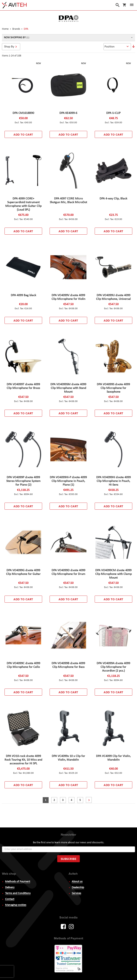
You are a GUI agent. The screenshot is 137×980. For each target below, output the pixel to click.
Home (6, 29)
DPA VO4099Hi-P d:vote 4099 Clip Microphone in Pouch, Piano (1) (68, 481)
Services (76, 893)
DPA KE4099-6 (68, 113)
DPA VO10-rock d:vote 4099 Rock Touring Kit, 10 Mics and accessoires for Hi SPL (23, 760)
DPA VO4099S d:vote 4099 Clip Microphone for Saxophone (113, 388)
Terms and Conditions (18, 893)
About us (77, 882)
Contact (10, 899)
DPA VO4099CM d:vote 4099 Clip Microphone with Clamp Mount (113, 574)
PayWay (69, 959)
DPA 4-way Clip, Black (113, 199)
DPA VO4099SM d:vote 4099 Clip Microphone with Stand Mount (68, 388)
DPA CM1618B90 (23, 113)
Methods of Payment (18, 882)
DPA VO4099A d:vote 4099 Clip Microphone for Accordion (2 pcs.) (113, 667)
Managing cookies (16, 905)
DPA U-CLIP (113, 113)
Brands (16, 29)
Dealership (78, 888)
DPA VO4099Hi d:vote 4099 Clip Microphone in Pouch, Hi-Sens (113, 481)
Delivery (10, 888)
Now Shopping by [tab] (15, 38)
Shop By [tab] (9, 47)
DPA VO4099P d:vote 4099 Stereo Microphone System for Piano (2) (23, 481)
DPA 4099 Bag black (23, 295)
